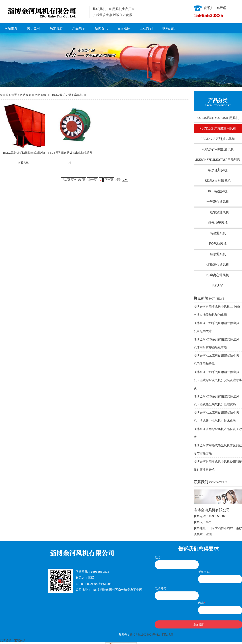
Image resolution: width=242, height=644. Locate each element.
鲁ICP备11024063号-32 (145, 635)
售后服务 (124, 28)
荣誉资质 (56, 28)
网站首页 (11, 28)
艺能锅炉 (20, 640)
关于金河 (33, 28)
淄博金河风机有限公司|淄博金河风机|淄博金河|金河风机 (43, 12)
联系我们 (169, 28)
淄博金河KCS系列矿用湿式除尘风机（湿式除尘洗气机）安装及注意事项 (218, 380)
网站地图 (168, 635)
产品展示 (79, 28)
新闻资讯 (101, 28)
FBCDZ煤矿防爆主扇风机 (66, 95)
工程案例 (146, 28)
